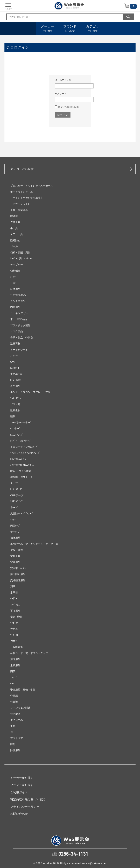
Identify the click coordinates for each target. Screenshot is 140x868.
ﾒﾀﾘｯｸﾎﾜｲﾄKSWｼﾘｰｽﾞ (23, 465)
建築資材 (15, 344)
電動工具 (15, 556)
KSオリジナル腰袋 (21, 471)
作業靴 (14, 702)
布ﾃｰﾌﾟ (14, 508)
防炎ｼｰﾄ (15, 368)
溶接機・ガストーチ (22, 477)
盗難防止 (15, 240)
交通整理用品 (18, 580)
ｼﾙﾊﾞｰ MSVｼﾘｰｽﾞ (21, 441)
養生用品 (15, 386)
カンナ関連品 (18, 301)
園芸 (13, 671)
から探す (47, 29)
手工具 (14, 228)
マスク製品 (17, 331)
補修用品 (15, 538)
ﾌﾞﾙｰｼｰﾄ (15, 356)
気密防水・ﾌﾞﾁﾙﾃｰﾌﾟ (22, 513)
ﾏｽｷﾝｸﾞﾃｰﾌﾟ (17, 501)
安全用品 (15, 562)
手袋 (13, 726)
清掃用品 (15, 659)
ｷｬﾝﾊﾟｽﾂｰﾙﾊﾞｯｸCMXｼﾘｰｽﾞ (25, 453)
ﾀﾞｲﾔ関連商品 (18, 295)
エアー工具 (17, 234)
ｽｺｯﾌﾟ (14, 677)
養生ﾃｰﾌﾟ (15, 532)
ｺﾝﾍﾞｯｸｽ (15, 605)
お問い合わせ (19, 814)
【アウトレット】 (20, 204)
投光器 (14, 629)
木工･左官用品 (18, 319)
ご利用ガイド (19, 792)
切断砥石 (15, 271)
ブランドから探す (22, 785)
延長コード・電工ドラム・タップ (29, 653)
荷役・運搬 (17, 550)
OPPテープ (17, 495)
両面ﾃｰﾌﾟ (15, 526)
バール (14, 246)
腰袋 (13, 416)
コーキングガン (19, 313)
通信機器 (15, 714)
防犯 (13, 744)
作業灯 (14, 641)
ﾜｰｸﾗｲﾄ (14, 635)
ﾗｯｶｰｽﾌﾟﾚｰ (16, 398)
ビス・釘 (15, 404)
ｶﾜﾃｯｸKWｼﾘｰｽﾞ (19, 459)
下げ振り (15, 611)
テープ (14, 483)
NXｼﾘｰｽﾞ (15, 429)
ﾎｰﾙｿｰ (14, 277)
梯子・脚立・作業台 (22, 338)
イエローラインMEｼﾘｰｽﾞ (24, 447)
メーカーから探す (22, 778)
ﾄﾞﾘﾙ (13, 283)
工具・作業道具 (19, 210)
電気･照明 (16, 617)
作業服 (14, 696)
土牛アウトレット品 (22, 192)
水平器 (14, 593)
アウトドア (17, 738)
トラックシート (19, 350)
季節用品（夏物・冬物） (24, 690)
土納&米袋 (16, 374)
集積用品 (15, 665)
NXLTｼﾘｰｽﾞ (17, 435)
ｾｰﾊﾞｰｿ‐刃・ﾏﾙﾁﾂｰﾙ (21, 259)
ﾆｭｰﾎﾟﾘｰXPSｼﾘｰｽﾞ (21, 423)
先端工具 (15, 222)
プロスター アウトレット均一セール (32, 186)
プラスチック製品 (20, 325)
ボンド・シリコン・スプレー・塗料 (30, 392)
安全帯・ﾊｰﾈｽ (18, 568)
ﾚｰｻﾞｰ (14, 598)
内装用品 (15, 307)
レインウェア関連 (20, 708)
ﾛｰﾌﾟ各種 (15, 380)
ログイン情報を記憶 (67, 107)
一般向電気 (17, 647)
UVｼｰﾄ (14, 362)
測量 (13, 586)
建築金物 (15, 410)
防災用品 (15, 750)
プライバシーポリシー (25, 807)
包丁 (13, 732)
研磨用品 (15, 289)
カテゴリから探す (22, 169)
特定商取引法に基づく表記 (28, 799)
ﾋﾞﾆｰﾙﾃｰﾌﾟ (16, 489)
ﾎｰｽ (12, 683)
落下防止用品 (18, 574)
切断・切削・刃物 (20, 253)
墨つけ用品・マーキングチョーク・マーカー (35, 544)
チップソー (17, 265)
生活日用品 (17, 720)
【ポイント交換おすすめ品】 (27, 198)
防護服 (14, 216)
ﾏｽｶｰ (13, 520)
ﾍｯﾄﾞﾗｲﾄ (15, 623)
